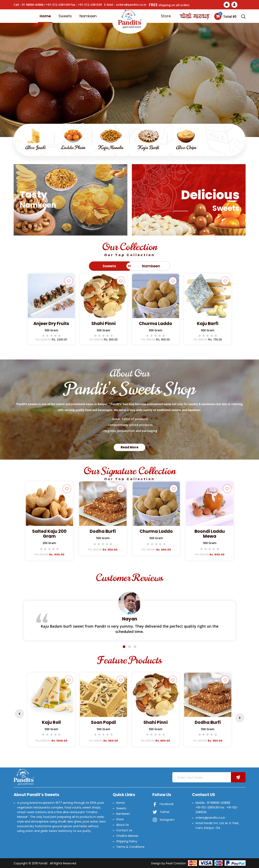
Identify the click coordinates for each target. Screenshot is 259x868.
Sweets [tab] (109, 266)
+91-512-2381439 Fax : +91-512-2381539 (74, 5)
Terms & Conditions (130, 847)
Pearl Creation (176, 863)
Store (166, 16)
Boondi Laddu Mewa (210, 534)
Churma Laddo (156, 323)
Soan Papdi (103, 722)
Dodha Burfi (103, 531)
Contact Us (124, 830)
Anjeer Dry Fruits (51, 323)
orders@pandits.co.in (131, 5)
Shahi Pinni (103, 323)
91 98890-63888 (33, 5)
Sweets (65, 16)
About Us (122, 825)
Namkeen (88, 16)
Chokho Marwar (127, 836)
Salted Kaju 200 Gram (49, 534)
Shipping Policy (127, 841)
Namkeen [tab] (151, 266)
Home (45, 16)
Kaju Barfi (208, 323)
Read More (130, 83)
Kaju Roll (51, 722)
